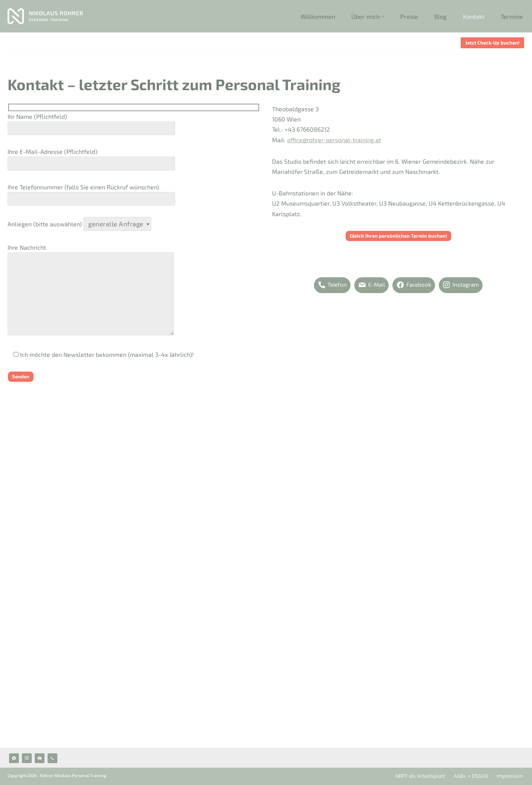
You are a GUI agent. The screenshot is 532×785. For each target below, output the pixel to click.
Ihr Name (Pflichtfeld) (91, 122)
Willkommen (318, 16)
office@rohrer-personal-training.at (334, 140)
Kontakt (474, 16)
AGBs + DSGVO (471, 776)
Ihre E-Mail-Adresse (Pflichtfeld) (91, 157)
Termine (512, 16)
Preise (409, 16)
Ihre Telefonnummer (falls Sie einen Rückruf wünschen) (91, 193)
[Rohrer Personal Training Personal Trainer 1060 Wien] (45, 16)
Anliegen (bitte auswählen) (79, 224)
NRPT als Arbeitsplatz (420, 776)
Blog (441, 16)
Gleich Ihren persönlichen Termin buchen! (398, 236)
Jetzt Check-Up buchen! (492, 43)
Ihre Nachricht (91, 290)
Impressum (510, 776)
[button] (383, 16)
